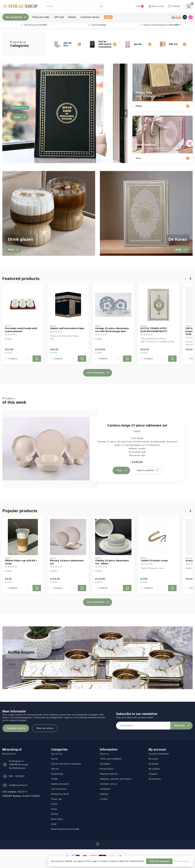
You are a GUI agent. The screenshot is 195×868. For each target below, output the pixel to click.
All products (155, 779)
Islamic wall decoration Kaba (67, 328)
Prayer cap (56, 799)
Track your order (41, 17)
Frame (54, 809)
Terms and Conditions (111, 759)
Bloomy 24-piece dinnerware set (67, 562)
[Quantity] (29, 359)
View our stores (45, 728)
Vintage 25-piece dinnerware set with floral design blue (112, 330)
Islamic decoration (60, 784)
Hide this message (159, 861)
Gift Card (59, 17)
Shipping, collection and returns (116, 779)
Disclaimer (105, 764)
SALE (108, 17)
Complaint (105, 789)
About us (104, 754)
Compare (13, 359)
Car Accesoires (59, 789)
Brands (72, 17)
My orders (154, 759)
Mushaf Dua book (60, 794)
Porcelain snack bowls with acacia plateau (21, 330)
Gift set (55, 769)
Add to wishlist (148, 470)
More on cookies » (182, 861)
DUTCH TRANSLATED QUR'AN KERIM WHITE (154, 330)
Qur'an (54, 759)
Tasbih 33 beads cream (154, 561)
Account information (159, 754)
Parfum (55, 814)
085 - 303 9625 (17, 776)
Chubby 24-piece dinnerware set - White (112, 562)
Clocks (54, 804)
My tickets (154, 764)
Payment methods (109, 774)
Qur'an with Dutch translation (66, 764)
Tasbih (54, 779)
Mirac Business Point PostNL (65, 829)
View (122, 470)
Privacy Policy (107, 769)
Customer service (90, 17)
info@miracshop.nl (18, 785)
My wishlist (154, 769)
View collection (98, 373)
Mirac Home (57, 819)
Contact (104, 799)
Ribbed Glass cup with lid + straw (21, 562)
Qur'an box (57, 754)
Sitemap (104, 794)
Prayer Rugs (57, 774)
